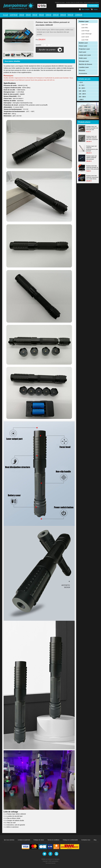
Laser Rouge (85, 31)
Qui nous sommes (9, 840)
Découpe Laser (84, 61)
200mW (28, 15)
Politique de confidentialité (70, 840)
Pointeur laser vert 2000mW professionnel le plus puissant (92, 148)
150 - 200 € (82, 94)
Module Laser (83, 43)
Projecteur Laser (84, 49)
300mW (35, 15)
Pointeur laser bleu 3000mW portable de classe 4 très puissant (92, 167)
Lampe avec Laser (85, 55)
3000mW (63, 15)
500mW (41, 15)
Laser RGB (85, 40)
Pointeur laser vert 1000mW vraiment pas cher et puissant (92, 138)
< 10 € (81, 82)
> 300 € (81, 100)
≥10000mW (79, 15)
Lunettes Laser (84, 67)
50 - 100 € (82, 88)
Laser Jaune (85, 37)
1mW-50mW (14, 15)
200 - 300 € (82, 97)
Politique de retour (39, 840)
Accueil (5, 15)
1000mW (48, 15)
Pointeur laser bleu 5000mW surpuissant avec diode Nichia (92, 177)
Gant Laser (83, 52)
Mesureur (82, 70)
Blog (95, 840)
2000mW (56, 15)
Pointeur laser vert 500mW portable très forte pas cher (92, 128)
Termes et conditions (53, 840)
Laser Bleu (85, 28)
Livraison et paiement (24, 840)
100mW (22, 15)
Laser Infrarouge (86, 34)
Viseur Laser (83, 46)
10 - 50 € (82, 85)
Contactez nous (86, 840)
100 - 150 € (82, 91)
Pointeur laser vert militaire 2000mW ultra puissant (91, 158)
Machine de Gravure (86, 64)
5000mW (70, 15)
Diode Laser (83, 58)
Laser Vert (85, 25)
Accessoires (83, 73)
